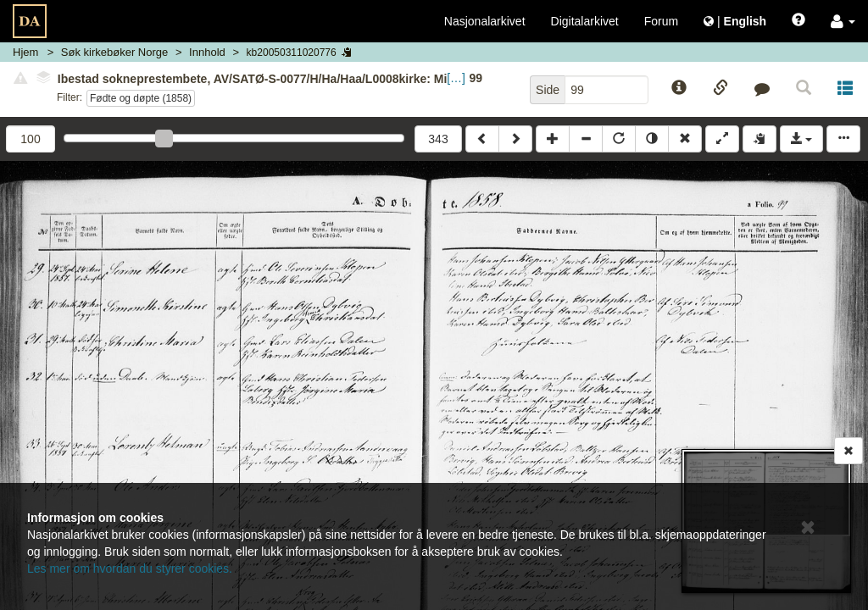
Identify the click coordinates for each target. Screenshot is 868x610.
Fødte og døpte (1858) (141, 98)
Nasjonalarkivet (485, 21)
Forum (661, 21)
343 (438, 139)
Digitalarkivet (585, 21)
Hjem (25, 52)
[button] (843, 21)
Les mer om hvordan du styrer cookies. (130, 568)
